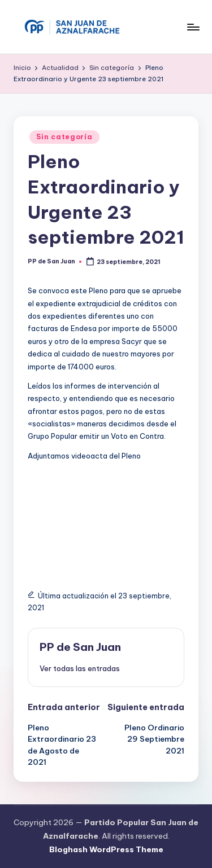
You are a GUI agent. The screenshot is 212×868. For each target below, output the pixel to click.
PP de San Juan (80, 647)
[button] (80, 668)
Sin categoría (64, 137)
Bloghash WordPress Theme (106, 849)
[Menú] (193, 27)
